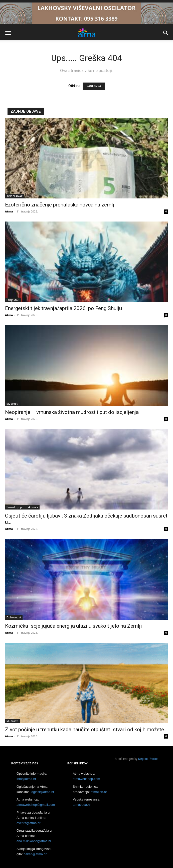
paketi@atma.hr (35, 854)
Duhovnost (14, 617)
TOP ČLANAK (15, 196)
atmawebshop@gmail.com (36, 805)
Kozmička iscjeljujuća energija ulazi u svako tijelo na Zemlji (73, 626)
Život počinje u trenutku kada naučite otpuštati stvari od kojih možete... (86, 730)
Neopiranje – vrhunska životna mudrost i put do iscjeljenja (72, 412)
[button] (8, 33)
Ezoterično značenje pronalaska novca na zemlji (60, 205)
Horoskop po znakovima (22, 507)
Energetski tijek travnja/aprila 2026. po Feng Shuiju (63, 308)
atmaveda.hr (82, 805)
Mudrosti (12, 404)
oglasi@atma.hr (43, 792)
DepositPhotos (148, 759)
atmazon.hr (99, 792)
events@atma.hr (29, 823)
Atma (9, 211)
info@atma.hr (26, 779)
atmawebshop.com (86, 779)
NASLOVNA (94, 86)
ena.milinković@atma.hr (34, 841)
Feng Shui (13, 300)
